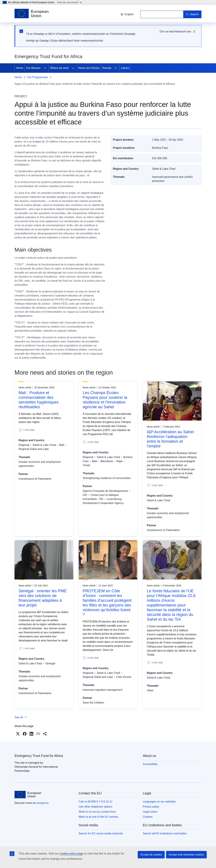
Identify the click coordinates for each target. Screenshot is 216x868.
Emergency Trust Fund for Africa (39, 756)
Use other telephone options (96, 807)
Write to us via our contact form (97, 812)
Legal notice (150, 812)
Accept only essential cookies (186, 855)
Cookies (148, 817)
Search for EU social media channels (101, 833)
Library (125, 68)
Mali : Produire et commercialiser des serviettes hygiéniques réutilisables (39, 400)
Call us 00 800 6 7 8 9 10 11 (96, 802)
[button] (18, 734)
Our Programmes (38, 77)
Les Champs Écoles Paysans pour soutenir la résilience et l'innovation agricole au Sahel (105, 400)
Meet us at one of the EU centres (98, 817)
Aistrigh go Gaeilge (37, 41)
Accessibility (150, 764)
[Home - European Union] (31, 14)
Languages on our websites (159, 802)
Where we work (59, 68)
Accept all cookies (151, 855)
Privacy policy (151, 807)
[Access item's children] (45, 68)
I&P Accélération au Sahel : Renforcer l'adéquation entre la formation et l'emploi (171, 439)
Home (20, 68)
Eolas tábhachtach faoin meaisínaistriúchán (77, 41)
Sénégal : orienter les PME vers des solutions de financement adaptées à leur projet (43, 598)
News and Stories (89, 68)
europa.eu (43, 803)
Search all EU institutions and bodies (165, 833)
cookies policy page (71, 854)
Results (107, 68)
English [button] (127, 14)
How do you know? (70, 2)
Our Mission (33, 68)
